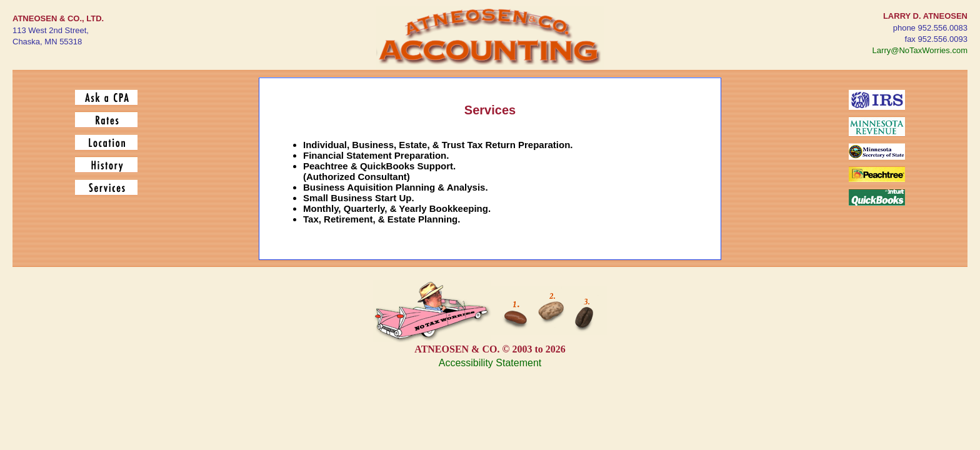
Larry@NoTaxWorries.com (920, 50)
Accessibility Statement (490, 363)
